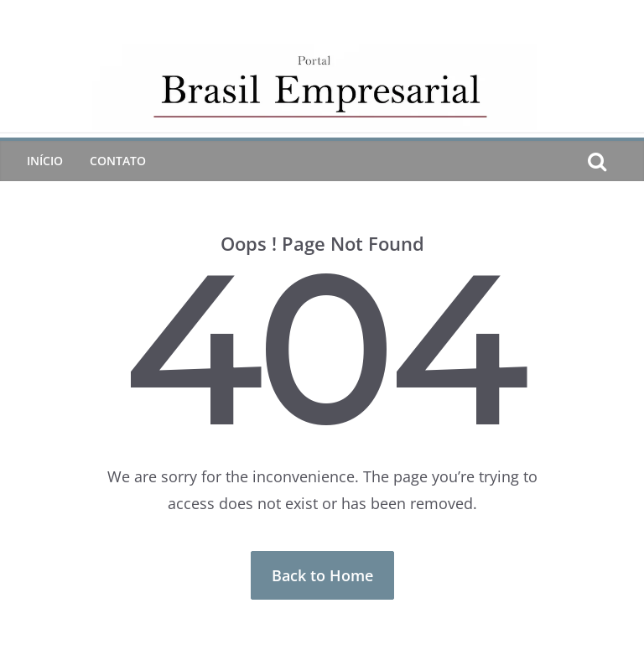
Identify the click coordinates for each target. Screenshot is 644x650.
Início (45, 161)
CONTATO (118, 161)
